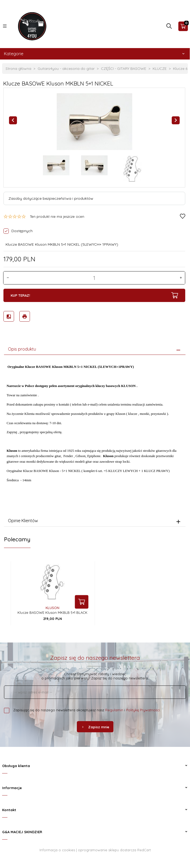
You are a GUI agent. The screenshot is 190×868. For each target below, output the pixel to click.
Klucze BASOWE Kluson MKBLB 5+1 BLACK (52, 612)
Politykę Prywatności (143, 709)
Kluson (52, 607)
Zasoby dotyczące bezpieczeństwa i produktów (51, 198)
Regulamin (114, 709)
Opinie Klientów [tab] (23, 520)
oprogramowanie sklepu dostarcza (107, 849)
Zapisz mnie (95, 726)
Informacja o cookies (57, 849)
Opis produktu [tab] (22, 348)
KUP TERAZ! (94, 295)
